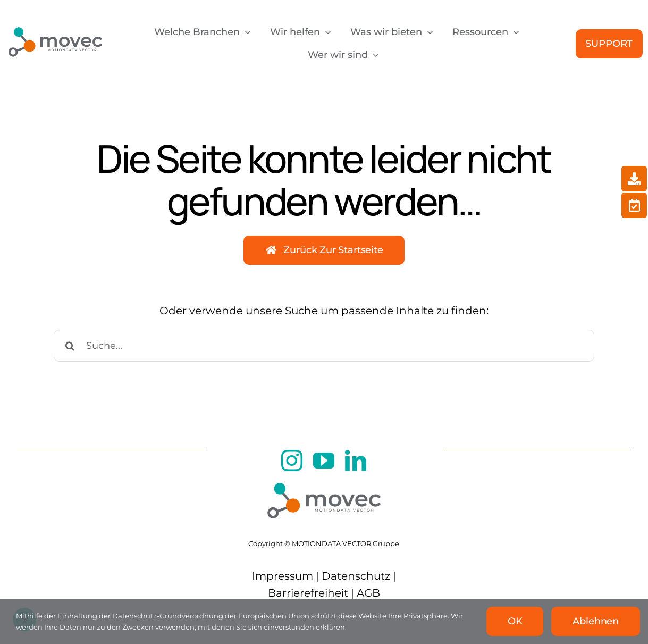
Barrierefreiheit (308, 593)
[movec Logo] (55, 23)
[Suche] (70, 346)
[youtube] (324, 461)
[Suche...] (324, 346)
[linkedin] (356, 461)
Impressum (283, 576)
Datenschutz (356, 576)
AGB (368, 593)
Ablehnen (596, 621)
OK (515, 621)
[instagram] (292, 461)
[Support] (609, 44)
